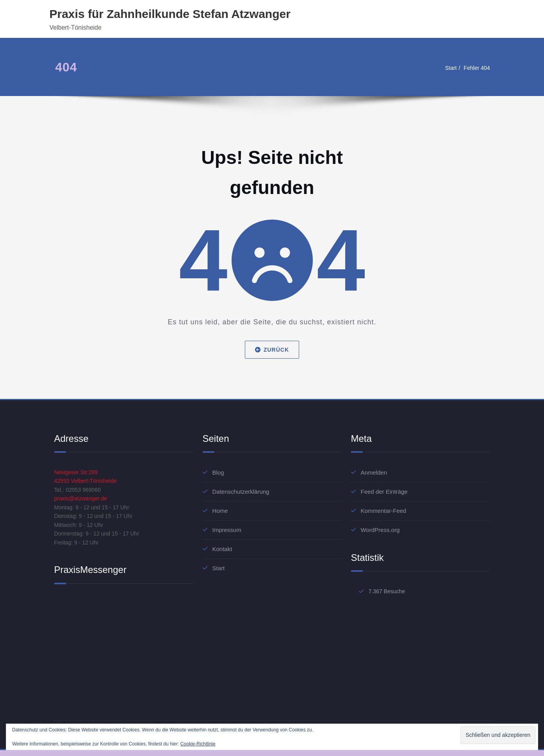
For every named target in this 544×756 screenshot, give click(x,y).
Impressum (227, 530)
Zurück (272, 350)
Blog (218, 472)
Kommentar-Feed (384, 511)
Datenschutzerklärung (241, 492)
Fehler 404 (476, 68)
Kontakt (222, 549)
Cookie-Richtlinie (198, 744)
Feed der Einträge (384, 492)
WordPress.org (380, 530)
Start (449, 68)
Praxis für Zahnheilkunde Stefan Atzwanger (170, 14)
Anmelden (374, 472)
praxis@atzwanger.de (82, 501)
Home (220, 511)
